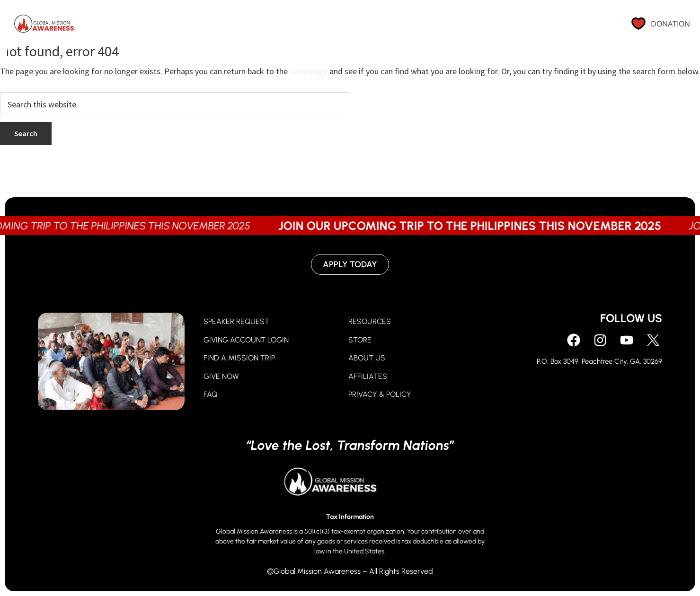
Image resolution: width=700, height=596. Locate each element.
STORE (360, 340)
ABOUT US (367, 358)
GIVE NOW (221, 376)
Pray (331, 26)
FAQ (210, 394)
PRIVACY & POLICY (380, 394)
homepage (309, 71)
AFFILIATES (368, 376)
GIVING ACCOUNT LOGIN (246, 340)
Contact (569, 26)
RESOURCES (370, 321)
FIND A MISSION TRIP (239, 358)
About (451, 26)
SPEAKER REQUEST (236, 321)
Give (372, 26)
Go (409, 26)
